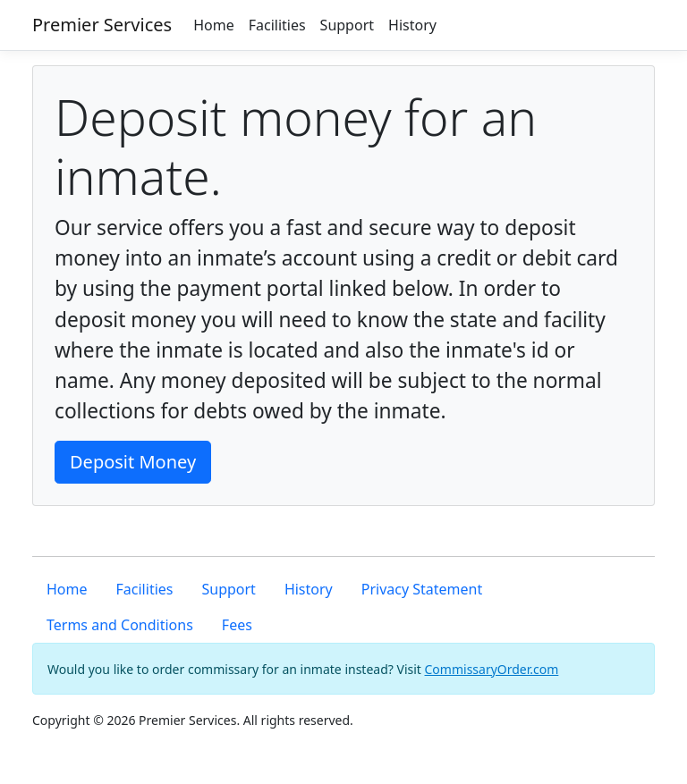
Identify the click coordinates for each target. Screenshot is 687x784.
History (412, 25)
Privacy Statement (422, 589)
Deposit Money (133, 462)
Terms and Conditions (120, 625)
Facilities (277, 25)
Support (347, 25)
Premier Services (102, 25)
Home (214, 25)
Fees (237, 625)
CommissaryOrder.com (492, 669)
